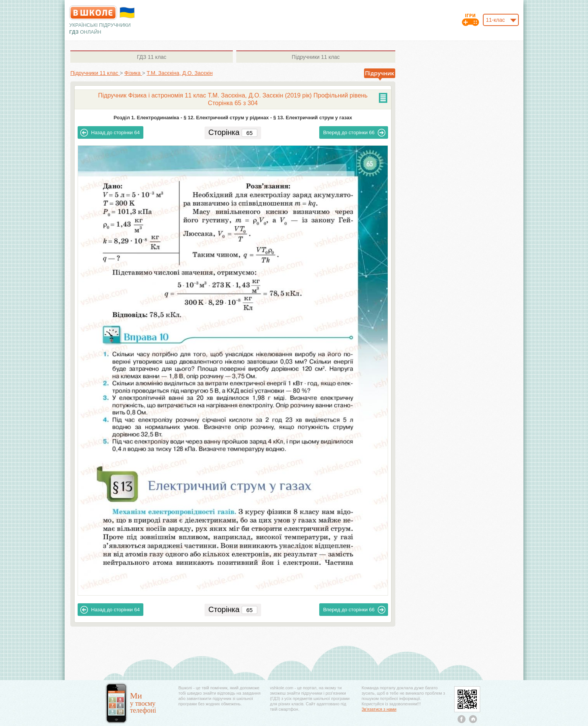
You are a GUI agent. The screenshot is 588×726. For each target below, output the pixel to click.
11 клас (152, 57)
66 (354, 133)
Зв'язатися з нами (379, 709)
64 (110, 133)
